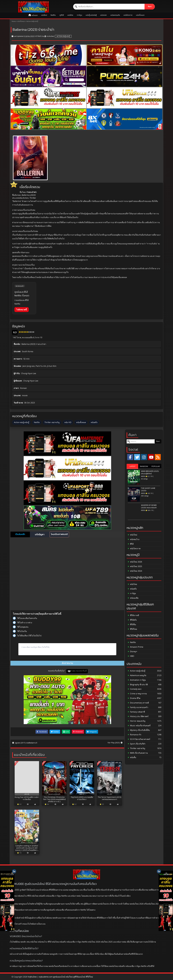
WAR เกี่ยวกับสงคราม (138, 753)
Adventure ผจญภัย (137, 675)
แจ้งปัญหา (40, 534)
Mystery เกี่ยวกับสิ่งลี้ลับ (139, 730)
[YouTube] (151, 457)
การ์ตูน (79, 15)
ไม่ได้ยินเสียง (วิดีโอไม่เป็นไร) (27, 636)
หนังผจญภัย (115, 15)
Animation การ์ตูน (137, 680)
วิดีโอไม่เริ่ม (20, 631)
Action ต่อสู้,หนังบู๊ (32, 21)
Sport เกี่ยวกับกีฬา (137, 744)
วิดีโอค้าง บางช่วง (22, 623)
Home (14, 21)
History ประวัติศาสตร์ (138, 716)
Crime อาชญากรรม (137, 694)
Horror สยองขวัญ (137, 721)
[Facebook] (130, 457)
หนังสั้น (132, 757)
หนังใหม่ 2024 (135, 571)
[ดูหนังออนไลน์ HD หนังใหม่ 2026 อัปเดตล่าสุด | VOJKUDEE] (33, 7)
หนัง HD (68, 422)
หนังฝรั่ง (94, 422)
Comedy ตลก (135, 689)
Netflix (53, 15)
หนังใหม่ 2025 (135, 566)
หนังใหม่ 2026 (135, 562)
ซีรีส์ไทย (132, 629)
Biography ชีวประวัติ (138, 685)
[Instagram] (144, 457)
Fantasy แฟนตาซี (136, 712)
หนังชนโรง (134, 539)
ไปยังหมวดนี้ (22, 310)
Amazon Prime (136, 647)
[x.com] (137, 457)
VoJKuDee (50, 36)
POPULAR (156, 466)
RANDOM (144, 466)
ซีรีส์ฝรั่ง (132, 620)
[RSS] (158, 457)
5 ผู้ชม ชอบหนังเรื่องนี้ (79, 671)
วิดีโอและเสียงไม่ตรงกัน (25, 618)
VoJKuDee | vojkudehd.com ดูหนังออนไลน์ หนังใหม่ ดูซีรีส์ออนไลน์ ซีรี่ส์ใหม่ (60, 977)
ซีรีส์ (131, 544)
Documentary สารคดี (138, 703)
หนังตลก (103, 15)
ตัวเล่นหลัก (20, 534)
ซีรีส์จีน (132, 625)
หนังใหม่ (44, 15)
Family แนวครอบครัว (138, 707)
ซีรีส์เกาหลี (133, 615)
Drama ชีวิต (134, 698)
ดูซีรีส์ (62, 15)
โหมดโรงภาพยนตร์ (59, 534)
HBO (131, 656)
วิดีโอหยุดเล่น (21, 627)
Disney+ (133, 652)
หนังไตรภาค (128, 15)
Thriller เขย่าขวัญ (52, 422)
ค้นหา (150, 7)
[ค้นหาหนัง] (109, 7)
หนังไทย (70, 15)
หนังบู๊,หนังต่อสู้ (91, 15)
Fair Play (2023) (115, 743)
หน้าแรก (35, 15)
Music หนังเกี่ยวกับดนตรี (139, 726)
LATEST (132, 466)
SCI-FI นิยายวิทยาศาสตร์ (139, 739)
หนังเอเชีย (133, 598)
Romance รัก (135, 735)
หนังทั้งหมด (140, 15)
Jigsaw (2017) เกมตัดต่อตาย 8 (25, 743)
